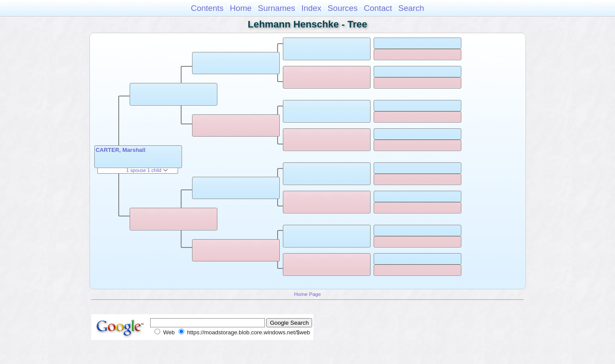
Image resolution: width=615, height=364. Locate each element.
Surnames (277, 8)
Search (411, 8)
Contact (378, 8)
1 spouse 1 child (147, 170)
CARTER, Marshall (120, 150)
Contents (207, 8)
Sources (343, 8)
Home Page (308, 294)
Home (241, 8)
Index (311, 8)
